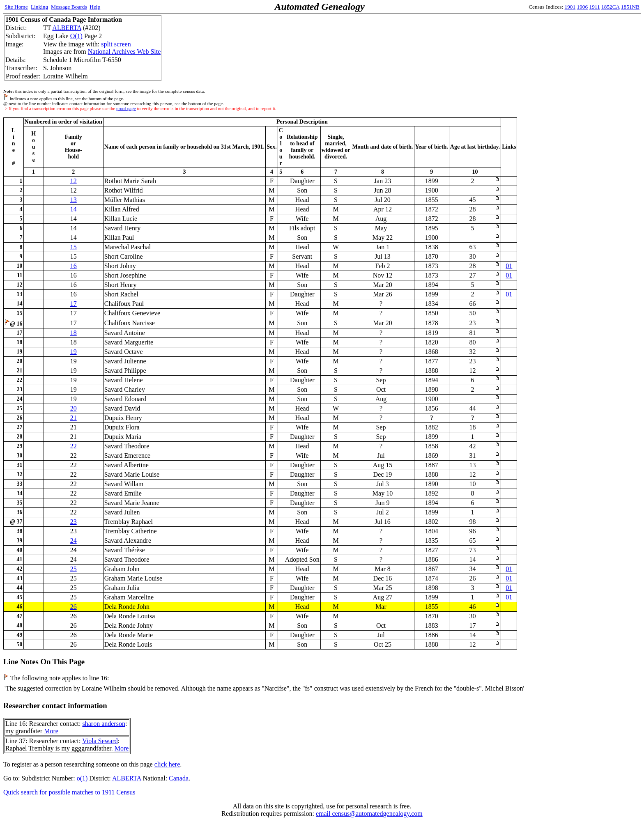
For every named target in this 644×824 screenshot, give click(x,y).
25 (74, 569)
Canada (179, 778)
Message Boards (69, 7)
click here (167, 764)
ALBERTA (67, 28)
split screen (116, 44)
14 (74, 209)
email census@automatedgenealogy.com (369, 814)
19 (74, 352)
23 (74, 522)
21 (74, 418)
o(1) (82, 778)
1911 (595, 7)
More (51, 731)
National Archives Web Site (124, 52)
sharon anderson (103, 724)
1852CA (610, 7)
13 (74, 200)
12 (74, 181)
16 (74, 266)
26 (74, 607)
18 (74, 333)
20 (74, 408)
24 (74, 541)
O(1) (76, 36)
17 (74, 304)
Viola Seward (100, 741)
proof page (126, 108)
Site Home (16, 7)
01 (509, 266)
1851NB (630, 7)
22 (74, 446)
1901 (570, 7)
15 (74, 247)
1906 (583, 7)
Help (95, 7)
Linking (39, 7)
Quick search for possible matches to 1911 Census (69, 792)
